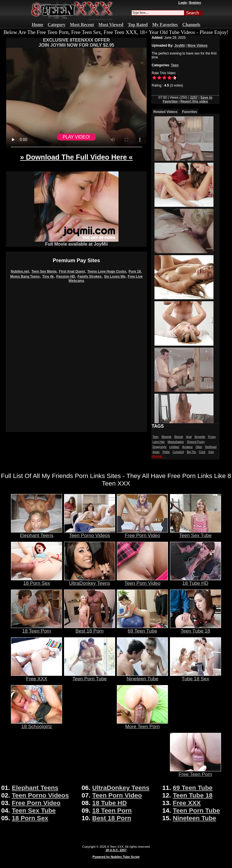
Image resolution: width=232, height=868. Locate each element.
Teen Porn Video (142, 581)
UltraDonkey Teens (90, 581)
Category (57, 25)
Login (183, 3)
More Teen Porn (142, 724)
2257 (194, 98)
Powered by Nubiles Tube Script (116, 857)
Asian (156, 452)
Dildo (199, 447)
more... (159, 456)
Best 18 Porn (90, 629)
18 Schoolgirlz (37, 724)
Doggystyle (159, 447)
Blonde (179, 437)
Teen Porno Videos (90, 533)
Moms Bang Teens (25, 277)
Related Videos (165, 112)
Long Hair (159, 442)
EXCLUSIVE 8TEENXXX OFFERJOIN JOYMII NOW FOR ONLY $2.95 (76, 43)
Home (37, 25)
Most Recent (82, 25)
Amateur (187, 447)
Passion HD (66, 277)
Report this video (194, 101)
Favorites (189, 112)
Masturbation (176, 442)
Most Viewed (111, 25)
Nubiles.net (20, 271)
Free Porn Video (142, 533)
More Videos (198, 46)
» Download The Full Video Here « (76, 157)
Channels (191, 25)
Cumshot (178, 452)
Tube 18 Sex (195, 676)
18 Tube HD (195, 581)
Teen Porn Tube (90, 676)
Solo (211, 452)
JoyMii (180, 46)
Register (195, 3)
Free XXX (37, 676)
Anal (189, 437)
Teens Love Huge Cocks (107, 271)
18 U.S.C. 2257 (116, 850)
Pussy (212, 437)
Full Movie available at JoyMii (76, 242)
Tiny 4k (48, 277)
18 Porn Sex (37, 581)
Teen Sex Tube (195, 533)
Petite (166, 452)
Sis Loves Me (115, 277)
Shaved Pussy (196, 442)
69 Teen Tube (142, 629)
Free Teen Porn (195, 772)
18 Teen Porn (37, 629)
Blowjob (166, 437)
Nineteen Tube (142, 676)
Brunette (200, 437)
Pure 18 (135, 271)
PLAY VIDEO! (76, 137)
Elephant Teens (37, 533)
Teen (175, 65)
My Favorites (165, 25)
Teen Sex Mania (44, 271)
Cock (202, 452)
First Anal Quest (72, 271)
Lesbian (174, 447)
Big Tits (191, 452)
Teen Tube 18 (195, 629)
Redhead (211, 447)
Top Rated (138, 25)
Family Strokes (89, 277)
